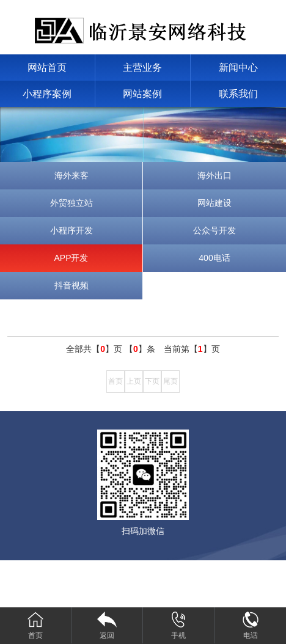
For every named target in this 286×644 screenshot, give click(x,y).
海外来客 (71, 175)
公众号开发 (215, 230)
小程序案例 (47, 94)
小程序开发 (71, 230)
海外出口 (215, 175)
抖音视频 (71, 285)
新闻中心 (238, 68)
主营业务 (142, 68)
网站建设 (215, 203)
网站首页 (47, 68)
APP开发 (71, 258)
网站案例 (142, 94)
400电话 (214, 258)
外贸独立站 (71, 203)
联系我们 (238, 94)
